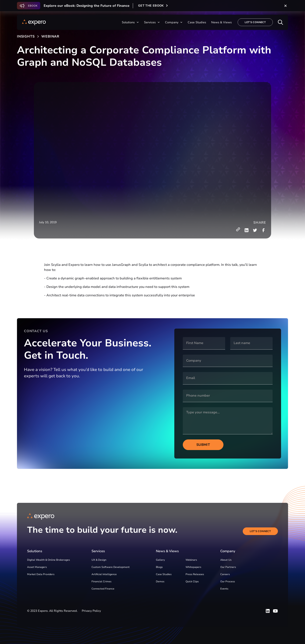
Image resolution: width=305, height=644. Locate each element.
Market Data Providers (41, 574)
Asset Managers (37, 567)
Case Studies (164, 574)
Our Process (228, 581)
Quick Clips (192, 581)
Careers (225, 574)
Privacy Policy (91, 611)
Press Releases (195, 574)
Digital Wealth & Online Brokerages (49, 560)
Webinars (191, 560)
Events (224, 589)
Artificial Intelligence (104, 574)
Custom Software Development (111, 567)
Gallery (160, 560)
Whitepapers (193, 567)
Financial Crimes (101, 581)
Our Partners (228, 567)
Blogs (159, 567)
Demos (160, 581)
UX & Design (99, 560)
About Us (226, 560)
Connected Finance (103, 589)
